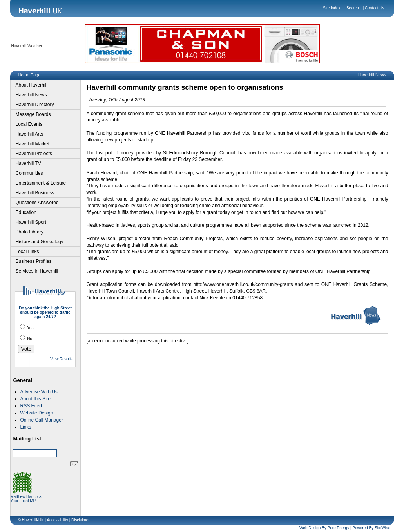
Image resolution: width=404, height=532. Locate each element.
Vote (26, 349)
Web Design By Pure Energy (324, 528)
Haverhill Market (33, 144)
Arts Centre (168, 291)
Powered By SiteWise (371, 528)
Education (26, 212)
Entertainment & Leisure (41, 183)
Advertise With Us (39, 392)
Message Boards (33, 114)
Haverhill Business (35, 193)
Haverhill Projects (34, 154)
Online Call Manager (42, 420)
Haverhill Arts (30, 134)
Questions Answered (37, 203)
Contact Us (374, 8)
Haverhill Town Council (110, 291)
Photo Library (30, 232)
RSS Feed (31, 406)
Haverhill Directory (35, 105)
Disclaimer (81, 520)
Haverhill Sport (31, 222)
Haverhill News (31, 95)
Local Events (29, 124)
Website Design (37, 413)
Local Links (27, 252)
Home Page (29, 75)
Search (353, 8)
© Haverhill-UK (31, 520)
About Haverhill (32, 85)
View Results (62, 359)
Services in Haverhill (37, 271)
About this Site (35, 399)
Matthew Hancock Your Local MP (26, 497)
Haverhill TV (28, 163)
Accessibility (57, 520)
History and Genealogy (40, 242)
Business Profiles (34, 261)
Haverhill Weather (27, 46)
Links (26, 427)
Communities (29, 173)
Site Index (332, 8)
